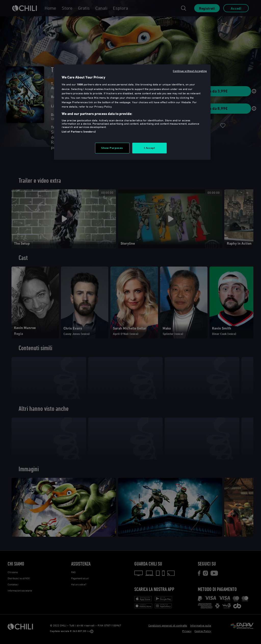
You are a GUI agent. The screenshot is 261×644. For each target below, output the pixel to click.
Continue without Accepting (190, 71)
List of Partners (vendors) (79, 132)
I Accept (150, 148)
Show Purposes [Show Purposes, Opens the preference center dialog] (112, 148)
